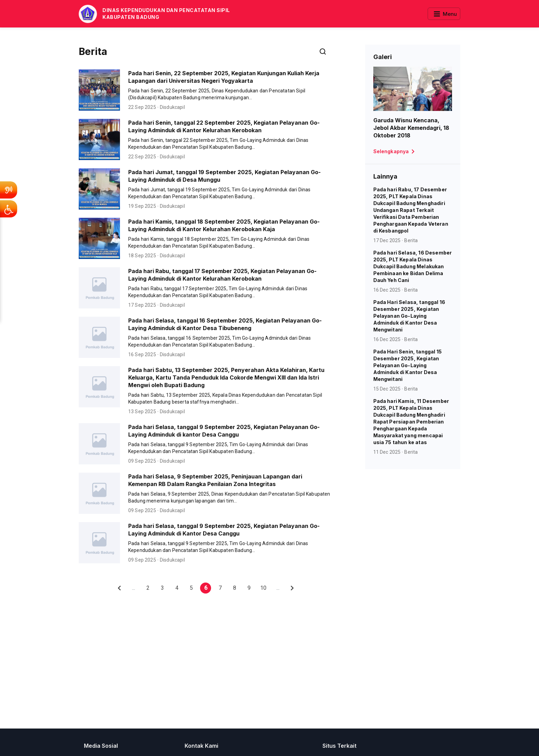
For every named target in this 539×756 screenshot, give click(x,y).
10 (263, 588)
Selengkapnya (395, 151)
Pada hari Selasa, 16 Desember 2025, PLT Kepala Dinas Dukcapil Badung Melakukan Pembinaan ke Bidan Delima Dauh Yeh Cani (413, 266)
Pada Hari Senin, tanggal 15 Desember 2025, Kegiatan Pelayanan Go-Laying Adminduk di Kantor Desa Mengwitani (408, 365)
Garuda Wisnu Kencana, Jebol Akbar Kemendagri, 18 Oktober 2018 (411, 128)
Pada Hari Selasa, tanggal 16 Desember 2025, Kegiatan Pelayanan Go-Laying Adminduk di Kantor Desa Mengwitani (409, 316)
